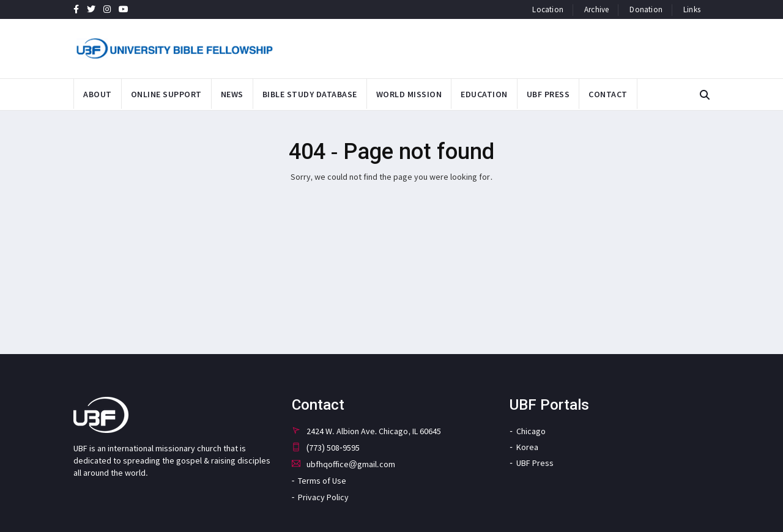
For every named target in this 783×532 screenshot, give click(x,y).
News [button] (232, 94)
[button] (705, 95)
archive (596, 9)
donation (646, 9)
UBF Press (535, 463)
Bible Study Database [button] (310, 94)
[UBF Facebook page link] (76, 9)
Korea (527, 447)
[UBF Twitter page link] (91, 9)
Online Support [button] (166, 94)
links (692, 9)
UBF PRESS (548, 94)
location (548, 9)
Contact (608, 94)
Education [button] (484, 94)
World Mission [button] (409, 94)
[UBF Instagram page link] (107, 9)
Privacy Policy (323, 497)
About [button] (98, 94)
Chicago (531, 431)
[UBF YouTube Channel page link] (124, 9)
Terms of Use (322, 481)
